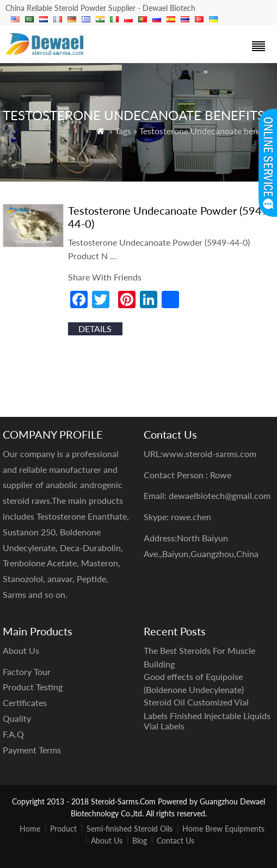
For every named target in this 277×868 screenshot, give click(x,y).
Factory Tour (27, 672)
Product (63, 829)
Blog (140, 841)
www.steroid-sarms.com (209, 454)
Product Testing (33, 687)
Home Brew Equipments (223, 829)
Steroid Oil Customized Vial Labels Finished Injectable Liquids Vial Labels (207, 714)
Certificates (25, 702)
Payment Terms (32, 750)
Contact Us (176, 841)
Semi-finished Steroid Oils (130, 829)
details (95, 329)
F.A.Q (13, 734)
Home (30, 829)
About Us (107, 841)
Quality (17, 718)
